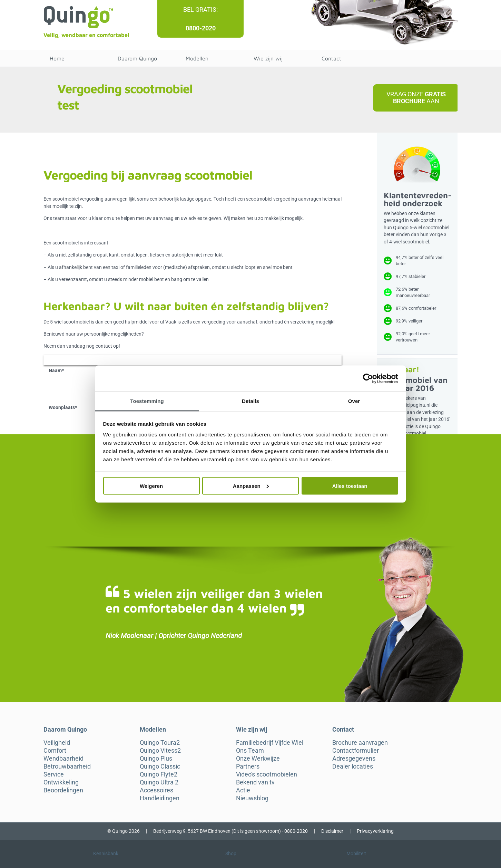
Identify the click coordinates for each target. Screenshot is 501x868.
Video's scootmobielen (267, 774)
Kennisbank (106, 853)
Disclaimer (332, 831)
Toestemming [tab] (147, 401)
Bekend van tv (255, 782)
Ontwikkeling (61, 782)
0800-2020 (201, 28)
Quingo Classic (160, 766)
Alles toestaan (350, 486)
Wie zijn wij (268, 58)
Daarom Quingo (137, 58)
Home (57, 58)
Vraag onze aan (416, 98)
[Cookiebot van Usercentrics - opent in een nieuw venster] (368, 378)
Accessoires (156, 790)
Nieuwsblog (252, 798)
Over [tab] (354, 401)
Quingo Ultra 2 (159, 782)
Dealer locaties (353, 766)
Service (54, 774)
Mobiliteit (356, 853)
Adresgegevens (354, 759)
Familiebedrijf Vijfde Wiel (270, 743)
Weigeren (151, 486)
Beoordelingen (63, 790)
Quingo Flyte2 (159, 774)
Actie (243, 790)
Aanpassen (251, 486)
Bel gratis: (200, 9)
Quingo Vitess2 (160, 751)
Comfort (55, 751)
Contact (331, 58)
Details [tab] (250, 401)
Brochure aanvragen (360, 743)
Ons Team (250, 751)
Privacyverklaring (375, 831)
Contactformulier (356, 751)
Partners (248, 766)
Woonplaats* (63, 407)
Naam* (56, 370)
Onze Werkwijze (258, 759)
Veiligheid (57, 743)
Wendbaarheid (63, 759)
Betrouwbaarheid (67, 766)
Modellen (197, 58)
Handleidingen (160, 798)
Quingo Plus (156, 759)
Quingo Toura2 (160, 743)
